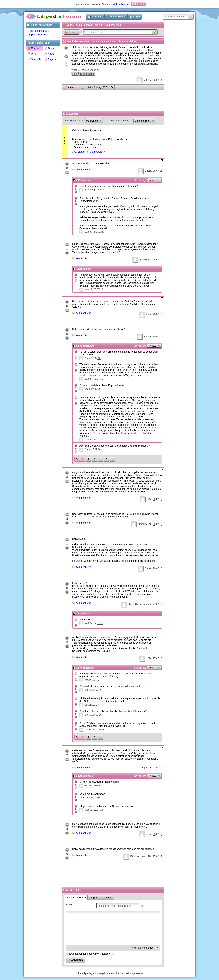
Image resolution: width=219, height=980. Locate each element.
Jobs (75, 74)
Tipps (49, 48)
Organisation (145, 524)
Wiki (32, 54)
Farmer (148, 336)
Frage (70, 32)
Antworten (73, 87)
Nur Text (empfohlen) (143, 948)
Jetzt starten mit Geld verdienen (89, 152)
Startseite (97, 17)
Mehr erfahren (121, 4)
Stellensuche (87, 74)
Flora (149, 314)
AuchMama (146, 260)
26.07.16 (158, 80)
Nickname (71, 905)
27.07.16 (96, 358)
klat (86, 680)
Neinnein (89, 730)
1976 (149, 658)
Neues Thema (118, 17)
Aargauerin (146, 768)
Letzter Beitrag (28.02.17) (99, 87)
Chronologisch (142, 121)
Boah (87, 358)
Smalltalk (34, 59)
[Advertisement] (39, 115)
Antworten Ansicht (73, 121)
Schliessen (138, 4)
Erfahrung (90, 190)
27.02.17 (158, 856)
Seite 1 (80, 459)
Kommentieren (83, 170)
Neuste (152, 180)
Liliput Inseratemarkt (38, 31)
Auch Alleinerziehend (140, 604)
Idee (149, 499)
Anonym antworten (76, 898)
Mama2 (148, 80)
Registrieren (96, 898)
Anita (149, 834)
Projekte (50, 59)
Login (137, 17)
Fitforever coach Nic (141, 856)
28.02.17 (101, 190)
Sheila (148, 171)
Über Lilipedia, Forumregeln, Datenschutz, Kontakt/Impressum (110, 973)
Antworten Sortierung (120, 121)
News (49, 54)
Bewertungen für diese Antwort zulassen (90, 954)
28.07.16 (94, 680)
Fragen (33, 48)
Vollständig (92, 121)
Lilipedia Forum (37, 35)
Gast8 (88, 785)
